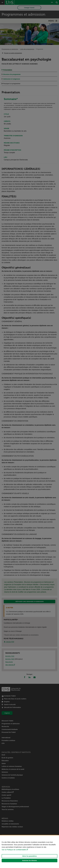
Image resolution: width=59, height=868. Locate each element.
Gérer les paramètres (29, 856)
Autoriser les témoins (29, 861)
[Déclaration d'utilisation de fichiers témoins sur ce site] (29, 852)
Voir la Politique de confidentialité (14, 850)
